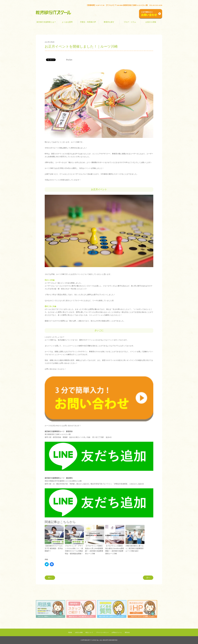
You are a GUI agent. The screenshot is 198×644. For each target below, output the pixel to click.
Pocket (69, 60)
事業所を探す (109, 22)
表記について (89, 632)
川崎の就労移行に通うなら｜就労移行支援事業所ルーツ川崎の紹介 (135, 548)
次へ (148, 578)
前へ (50, 578)
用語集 (70, 632)
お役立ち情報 (151, 22)
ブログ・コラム (130, 22)
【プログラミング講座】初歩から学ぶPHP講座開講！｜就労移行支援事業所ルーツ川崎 (94, 550)
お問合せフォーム (117, 632)
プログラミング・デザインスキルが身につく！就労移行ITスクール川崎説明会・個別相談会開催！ (74, 550)
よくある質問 (67, 22)
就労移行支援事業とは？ (46, 22)
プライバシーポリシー (102, 632)
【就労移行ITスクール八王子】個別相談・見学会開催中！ (54, 548)
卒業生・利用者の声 (88, 22)
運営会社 (127, 632)
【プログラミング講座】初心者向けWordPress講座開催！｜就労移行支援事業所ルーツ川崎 (115, 550)
